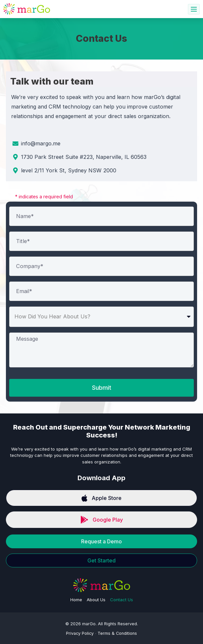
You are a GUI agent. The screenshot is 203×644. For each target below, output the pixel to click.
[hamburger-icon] (194, 9)
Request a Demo (101, 541)
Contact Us (122, 600)
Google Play (102, 520)
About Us (96, 600)
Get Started (101, 560)
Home (76, 600)
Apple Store (101, 498)
